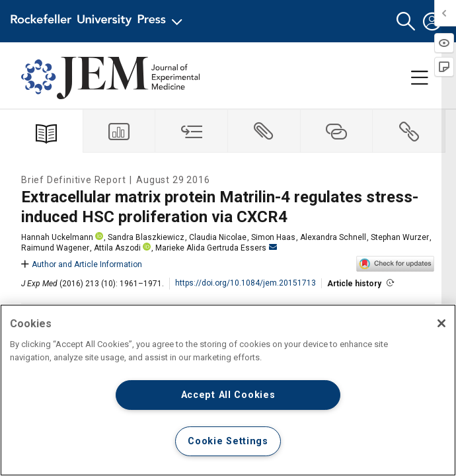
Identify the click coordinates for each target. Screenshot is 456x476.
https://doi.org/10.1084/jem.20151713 (246, 283)
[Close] (441, 323)
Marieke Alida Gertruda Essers (216, 248)
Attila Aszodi (117, 248)
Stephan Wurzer (400, 237)
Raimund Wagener (55, 248)
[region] (228, 390)
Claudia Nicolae (218, 237)
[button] (406, 21)
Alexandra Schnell (333, 237)
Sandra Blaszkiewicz (146, 237)
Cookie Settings (228, 441)
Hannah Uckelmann (57, 237)
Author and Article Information (82, 264)
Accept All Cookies (228, 395)
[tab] (120, 131)
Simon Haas (273, 237)
